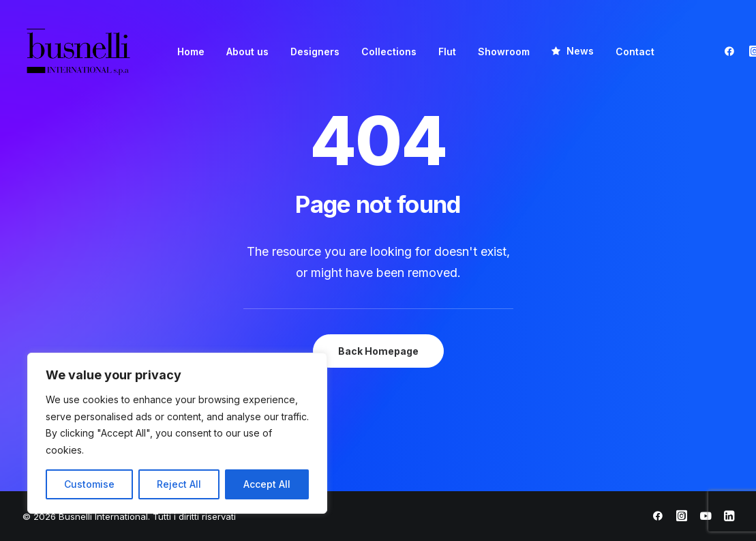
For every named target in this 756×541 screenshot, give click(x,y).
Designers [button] (315, 52)
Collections (389, 52)
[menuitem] (191, 52)
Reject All (179, 484)
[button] (732, 51)
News (580, 51)
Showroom (504, 52)
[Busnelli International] (78, 51)
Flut (447, 52)
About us (247, 52)
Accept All (267, 484)
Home (191, 52)
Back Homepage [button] (378, 351)
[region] (177, 433)
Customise (89, 484)
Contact (635, 52)
